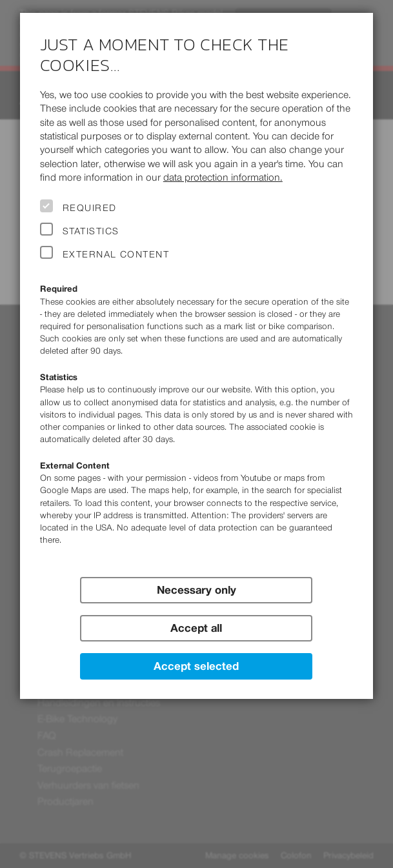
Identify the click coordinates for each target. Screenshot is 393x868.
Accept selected (196, 666)
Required (90, 208)
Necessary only (196, 590)
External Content (116, 254)
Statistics (91, 231)
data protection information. (223, 177)
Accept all (196, 628)
